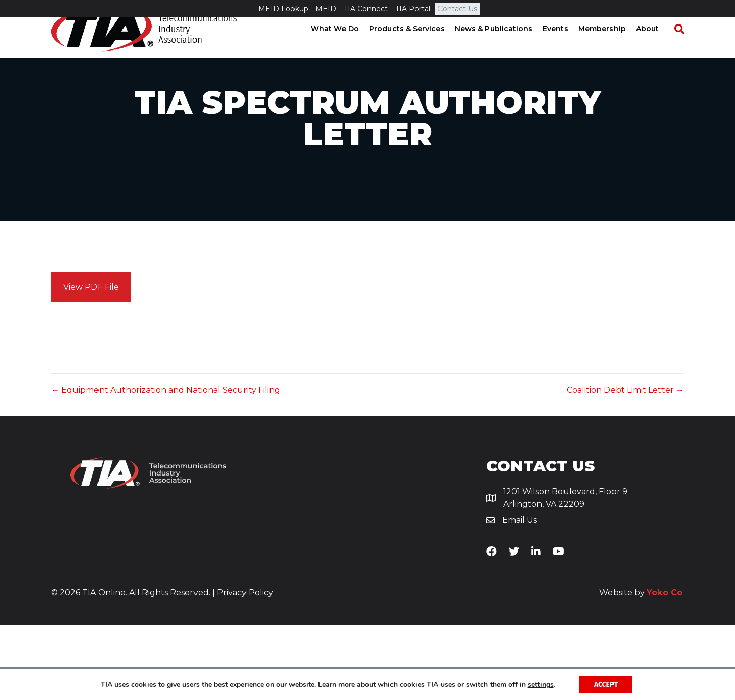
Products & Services (416, 46)
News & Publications (503, 46)
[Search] (684, 46)
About (657, 46)
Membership (612, 46)
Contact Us (457, 9)
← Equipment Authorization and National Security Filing (166, 465)
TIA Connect (366, 9)
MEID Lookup (283, 9)
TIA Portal (413, 9)
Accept (606, 684)
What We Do (345, 46)
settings (540, 684)
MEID (326, 9)
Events (565, 46)
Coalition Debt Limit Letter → (625, 465)
